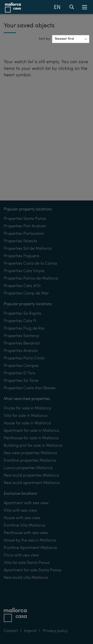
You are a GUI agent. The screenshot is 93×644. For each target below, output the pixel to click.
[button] (71, 39)
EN (57, 7)
